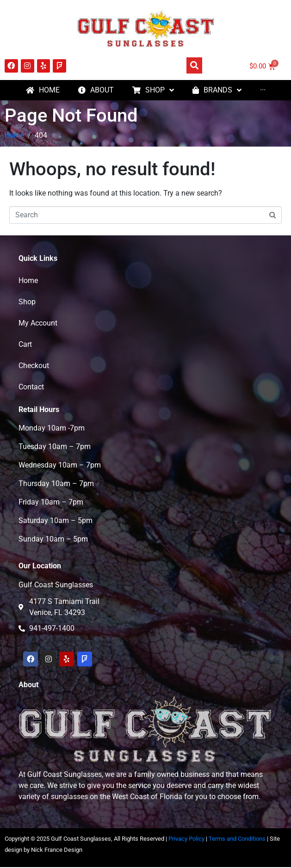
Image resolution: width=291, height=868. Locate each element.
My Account (38, 334)
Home (28, 292)
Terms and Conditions (237, 850)
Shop (27, 313)
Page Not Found (71, 126)
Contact (31, 398)
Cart (25, 355)
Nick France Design (57, 861)
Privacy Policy (186, 850)
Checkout (34, 377)
